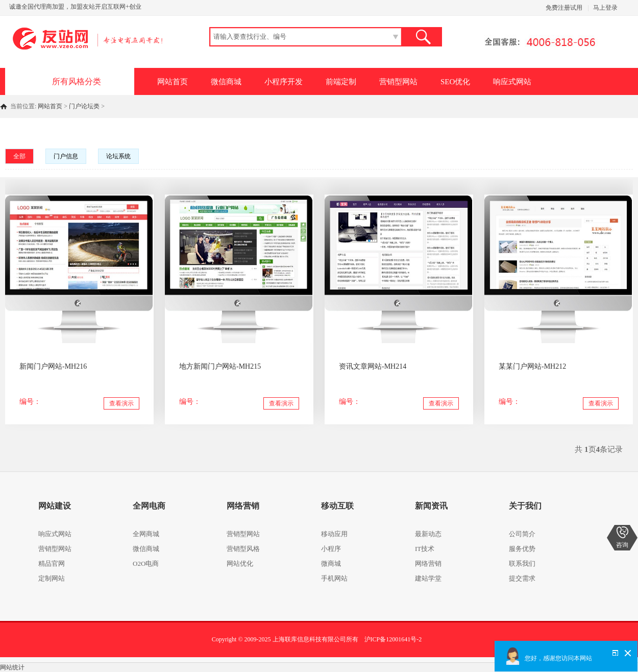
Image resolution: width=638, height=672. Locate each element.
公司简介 (522, 534)
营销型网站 (398, 82)
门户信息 (66, 156)
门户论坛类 (84, 106)
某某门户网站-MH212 (532, 366)
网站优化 (240, 563)
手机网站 (334, 578)
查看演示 (121, 403)
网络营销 (428, 563)
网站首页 (173, 82)
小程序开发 (284, 82)
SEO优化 (455, 82)
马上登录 (605, 8)
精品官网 (52, 563)
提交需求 (522, 578)
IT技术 (425, 549)
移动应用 (334, 534)
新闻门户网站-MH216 (53, 366)
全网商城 (146, 534)
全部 (19, 156)
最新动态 (428, 534)
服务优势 (522, 549)
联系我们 (522, 563)
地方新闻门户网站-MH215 (220, 366)
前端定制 (341, 82)
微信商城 (226, 82)
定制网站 (52, 578)
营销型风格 (243, 549)
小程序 (331, 549)
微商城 (331, 563)
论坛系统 (118, 156)
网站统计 (12, 667)
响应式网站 (512, 82)
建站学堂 (428, 578)
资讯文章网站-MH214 (373, 366)
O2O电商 (146, 563)
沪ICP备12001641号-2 (393, 639)
